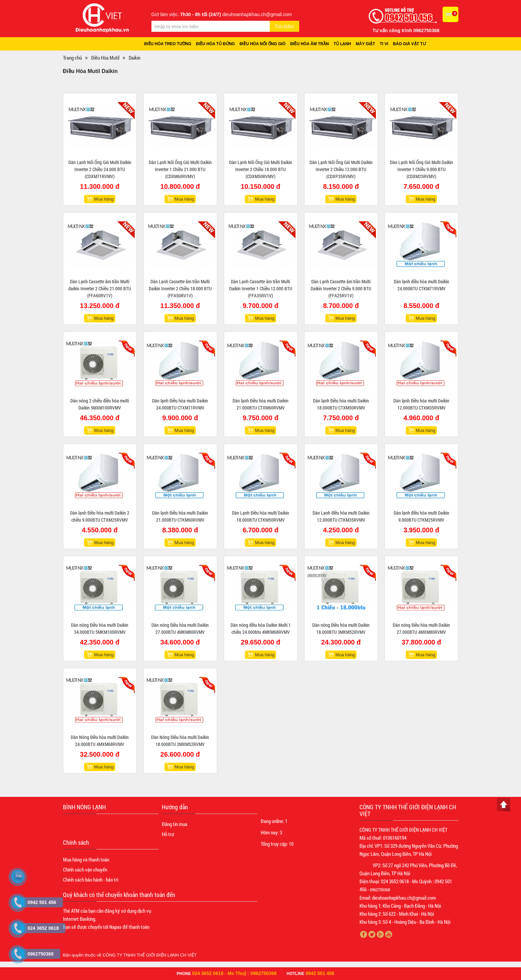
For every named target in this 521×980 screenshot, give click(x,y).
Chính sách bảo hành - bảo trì (91, 880)
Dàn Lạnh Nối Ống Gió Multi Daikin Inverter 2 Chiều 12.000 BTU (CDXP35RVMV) (341, 169)
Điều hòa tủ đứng (215, 44)
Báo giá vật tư (409, 44)
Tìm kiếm (284, 26)
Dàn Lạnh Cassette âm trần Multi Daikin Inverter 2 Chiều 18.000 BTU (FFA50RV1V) (180, 288)
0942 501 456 (320, 973)
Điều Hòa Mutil (105, 58)
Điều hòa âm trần (309, 44)
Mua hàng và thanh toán (86, 859)
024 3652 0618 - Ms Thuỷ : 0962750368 (234, 973)
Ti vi (384, 44)
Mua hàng (104, 199)
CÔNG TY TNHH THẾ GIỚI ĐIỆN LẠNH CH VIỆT (150, 955)
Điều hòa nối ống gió (263, 44)
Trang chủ (72, 58)
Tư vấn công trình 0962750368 (406, 30)
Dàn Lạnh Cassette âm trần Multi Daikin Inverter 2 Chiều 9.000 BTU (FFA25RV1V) (341, 288)
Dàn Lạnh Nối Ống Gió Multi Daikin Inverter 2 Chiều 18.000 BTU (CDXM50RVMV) (261, 169)
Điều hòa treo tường (168, 44)
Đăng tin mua (175, 824)
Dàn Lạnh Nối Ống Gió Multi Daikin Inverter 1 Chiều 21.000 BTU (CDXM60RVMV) (180, 169)
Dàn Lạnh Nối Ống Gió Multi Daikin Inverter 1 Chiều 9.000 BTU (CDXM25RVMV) (421, 169)
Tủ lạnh (342, 44)
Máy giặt (366, 44)
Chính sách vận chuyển (85, 870)
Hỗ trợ (168, 834)
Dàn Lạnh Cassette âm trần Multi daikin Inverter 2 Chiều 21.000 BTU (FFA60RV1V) (100, 288)
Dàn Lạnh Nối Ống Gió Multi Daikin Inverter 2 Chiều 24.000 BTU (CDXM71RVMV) (100, 169)
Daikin (135, 58)
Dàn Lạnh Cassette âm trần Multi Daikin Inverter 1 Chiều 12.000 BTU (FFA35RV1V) (261, 288)
